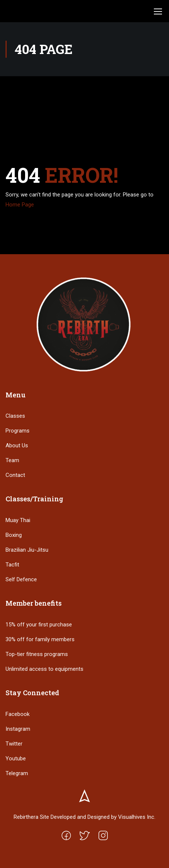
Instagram (18, 729)
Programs (18, 431)
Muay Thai (18, 520)
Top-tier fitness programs (37, 654)
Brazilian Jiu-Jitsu (27, 550)
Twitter (14, 744)
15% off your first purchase (39, 625)
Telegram (17, 773)
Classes (15, 416)
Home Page (20, 205)
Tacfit (12, 565)
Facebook (18, 714)
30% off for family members (40, 639)
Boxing (14, 535)
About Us (17, 445)
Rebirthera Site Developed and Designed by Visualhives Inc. (84, 817)
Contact (15, 475)
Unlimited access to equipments (44, 669)
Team (12, 460)
